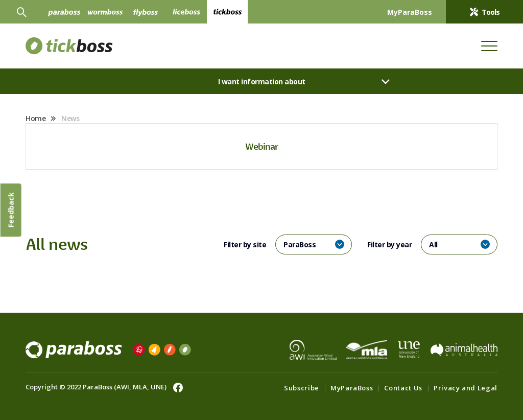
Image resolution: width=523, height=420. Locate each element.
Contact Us (403, 388)
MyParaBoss (352, 388)
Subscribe (302, 388)
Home (35, 118)
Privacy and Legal (466, 388)
